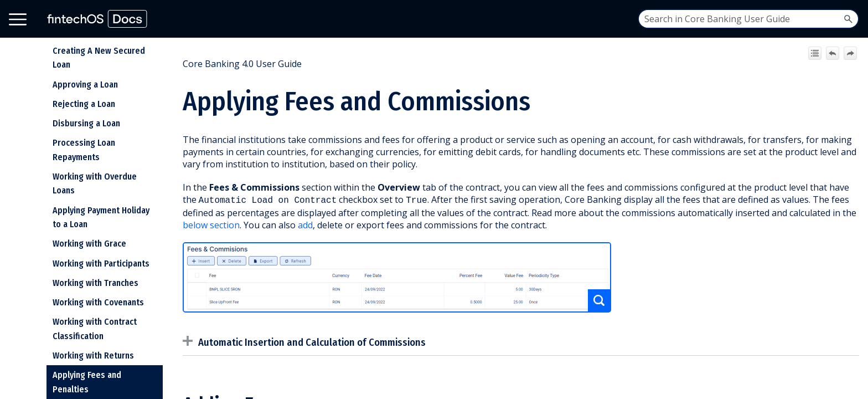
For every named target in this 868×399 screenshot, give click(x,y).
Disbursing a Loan (86, 123)
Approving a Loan (85, 85)
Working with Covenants (98, 302)
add (305, 224)
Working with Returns (93, 355)
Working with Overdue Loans (95, 184)
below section (211, 224)
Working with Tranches (95, 283)
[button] (848, 19)
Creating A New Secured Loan (99, 58)
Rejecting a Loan (84, 104)
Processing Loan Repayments (84, 150)
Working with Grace (89, 244)
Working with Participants (101, 264)
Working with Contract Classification (95, 329)
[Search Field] (748, 19)
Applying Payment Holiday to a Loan (101, 218)
